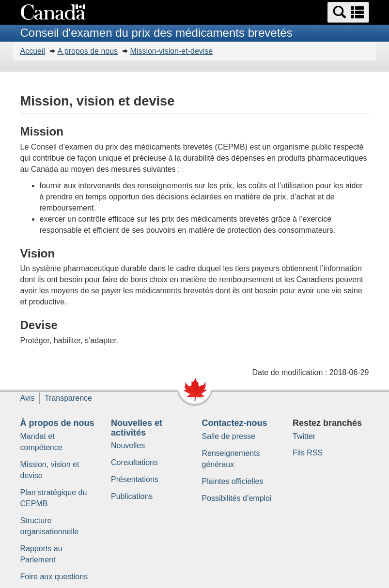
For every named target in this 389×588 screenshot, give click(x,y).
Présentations (135, 479)
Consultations (134, 462)
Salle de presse (229, 436)
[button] (348, 12)
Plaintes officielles (233, 481)
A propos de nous (88, 51)
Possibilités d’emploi (237, 498)
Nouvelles (128, 445)
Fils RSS (308, 453)
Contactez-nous (235, 423)
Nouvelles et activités (137, 428)
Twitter (304, 436)
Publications (132, 496)
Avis (28, 398)
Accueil (33, 51)
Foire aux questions (54, 577)
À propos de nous (57, 423)
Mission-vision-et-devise (172, 51)
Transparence (68, 398)
